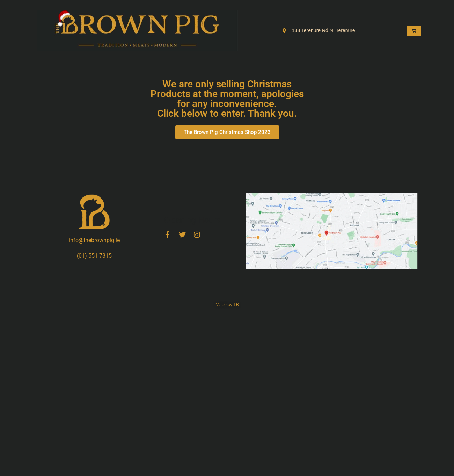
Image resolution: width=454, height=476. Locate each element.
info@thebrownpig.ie (94, 240)
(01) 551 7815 (94, 256)
